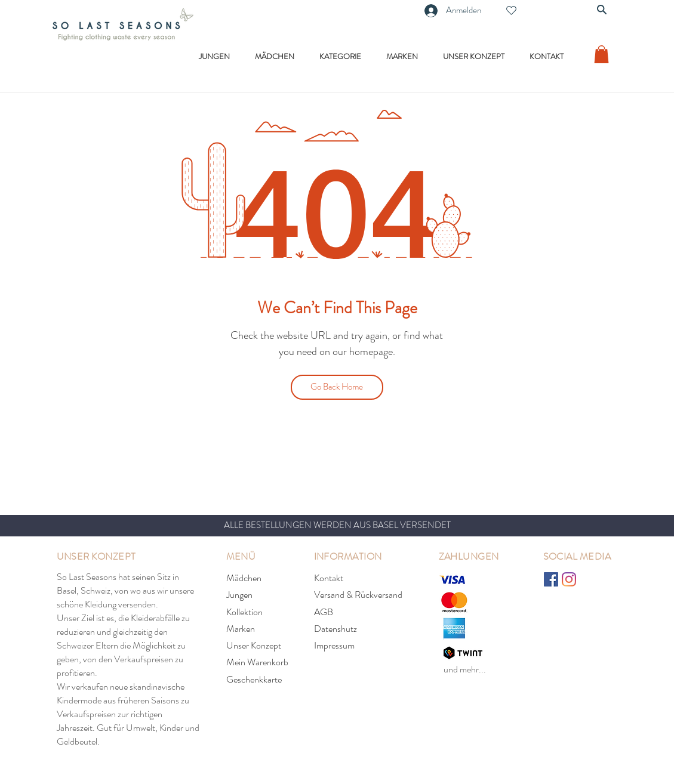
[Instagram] (569, 579)
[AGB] (356, 612)
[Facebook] (551, 579)
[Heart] (512, 10)
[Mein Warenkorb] (269, 662)
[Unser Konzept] (269, 646)
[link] (601, 54)
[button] (214, 56)
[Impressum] (356, 646)
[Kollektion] (269, 612)
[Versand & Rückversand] (360, 595)
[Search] (602, 10)
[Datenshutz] (356, 629)
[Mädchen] (269, 578)
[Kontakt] (356, 578)
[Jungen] (269, 595)
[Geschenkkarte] (269, 680)
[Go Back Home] (337, 387)
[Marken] (269, 629)
